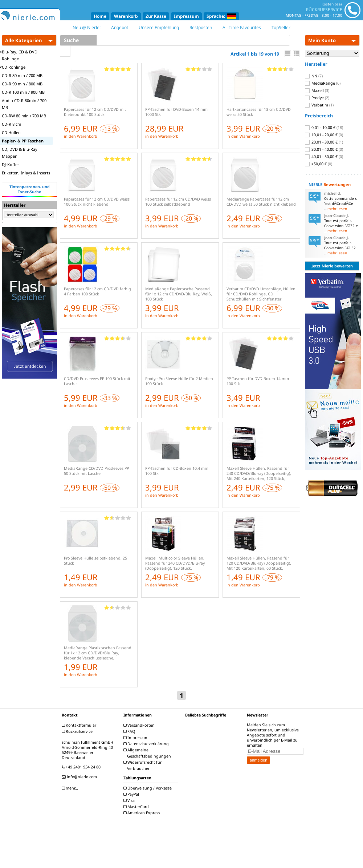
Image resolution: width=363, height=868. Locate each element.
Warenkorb (126, 16)
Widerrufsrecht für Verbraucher (143, 765)
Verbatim (319, 105)
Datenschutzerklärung (147, 744)
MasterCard (137, 807)
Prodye (317, 98)
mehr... (71, 788)
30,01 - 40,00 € (324, 149)
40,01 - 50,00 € (324, 157)
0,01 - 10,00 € (324, 128)
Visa (130, 800)
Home (100, 16)
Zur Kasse (156, 16)
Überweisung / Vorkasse (148, 788)
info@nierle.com (80, 777)
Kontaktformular (80, 725)
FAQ (130, 731)
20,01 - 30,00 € (324, 142)
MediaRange (323, 83)
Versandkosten (140, 725)
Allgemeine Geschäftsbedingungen (148, 753)
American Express (143, 813)
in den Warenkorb (81, 136)
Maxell (317, 90)
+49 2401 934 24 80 (82, 767)
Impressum (186, 16)
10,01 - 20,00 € (324, 135)
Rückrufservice (78, 731)
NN (314, 76)
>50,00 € (319, 164)
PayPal (132, 794)
